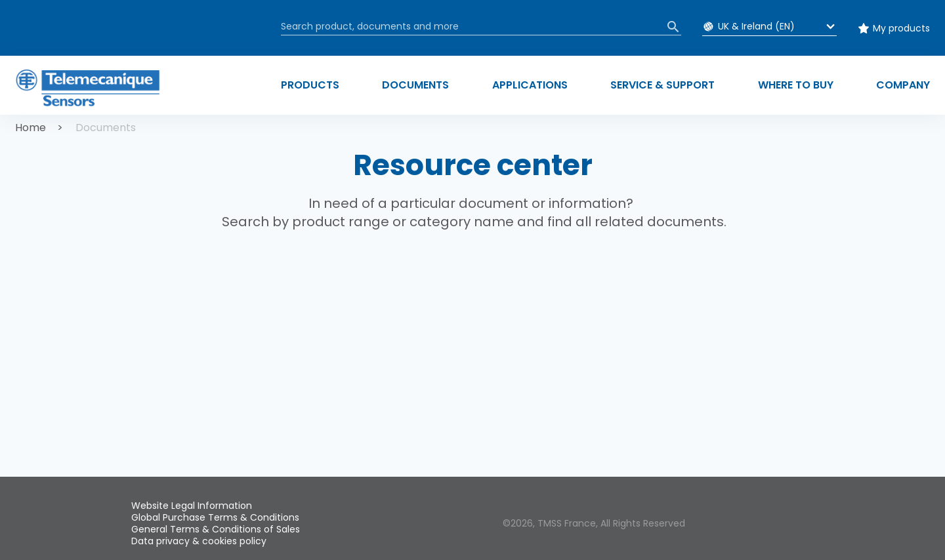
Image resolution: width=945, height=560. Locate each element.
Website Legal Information (192, 506)
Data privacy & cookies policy (199, 541)
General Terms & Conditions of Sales (216, 529)
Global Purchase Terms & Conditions (215, 517)
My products (901, 28)
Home (31, 128)
